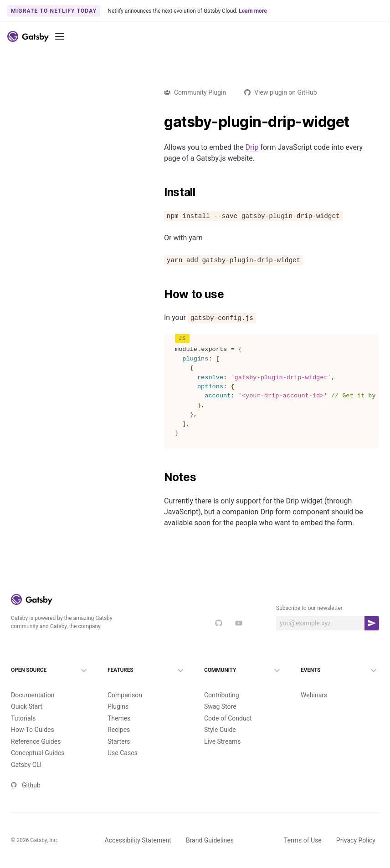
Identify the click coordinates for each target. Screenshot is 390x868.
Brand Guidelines (210, 840)
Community (243, 670)
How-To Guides (33, 730)
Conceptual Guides (38, 753)
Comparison (125, 695)
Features (147, 670)
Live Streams (223, 741)
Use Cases (123, 753)
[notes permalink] (159, 477)
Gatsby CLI (26, 765)
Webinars (314, 695)
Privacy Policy (356, 840)
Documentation (33, 695)
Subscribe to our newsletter (309, 608)
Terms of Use (303, 840)
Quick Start (27, 706)
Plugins (118, 706)
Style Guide (220, 730)
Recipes (119, 730)
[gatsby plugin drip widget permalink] (159, 122)
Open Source (50, 670)
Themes (119, 718)
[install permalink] (159, 193)
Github (26, 785)
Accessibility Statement (138, 840)
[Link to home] (28, 36)
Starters (119, 741)
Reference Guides (36, 741)
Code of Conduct (228, 718)
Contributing (222, 695)
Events (340, 670)
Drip (252, 147)
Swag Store (220, 706)
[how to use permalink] (159, 294)
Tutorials (23, 718)
